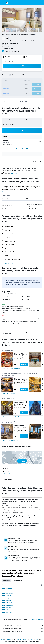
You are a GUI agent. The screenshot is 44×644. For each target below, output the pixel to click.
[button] (3, 3)
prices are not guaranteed (37, 619)
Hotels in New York (7, 603)
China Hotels (8, 639)
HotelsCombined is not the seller (23, 626)
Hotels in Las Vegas (7, 589)
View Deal (24, 364)
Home (2, 639)
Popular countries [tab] (17, 580)
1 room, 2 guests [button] (8, 61)
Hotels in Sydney (6, 596)
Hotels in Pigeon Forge (8, 598)
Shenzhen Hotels (35, 639)
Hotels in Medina (6, 600)
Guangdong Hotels (21, 639)
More (3, 191)
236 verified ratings (14, 51)
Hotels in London (6, 607)
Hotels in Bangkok (7, 612)
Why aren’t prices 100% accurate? (23, 632)
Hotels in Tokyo (6, 610)
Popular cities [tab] (6, 580)
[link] (12, 369)
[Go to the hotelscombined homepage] (12, 3)
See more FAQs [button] (22, 529)
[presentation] (35, 34)
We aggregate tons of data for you (23, 629)
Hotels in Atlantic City (8, 605)
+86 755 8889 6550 (8, 49)
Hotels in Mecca (6, 591)
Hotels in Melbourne (7, 593)
